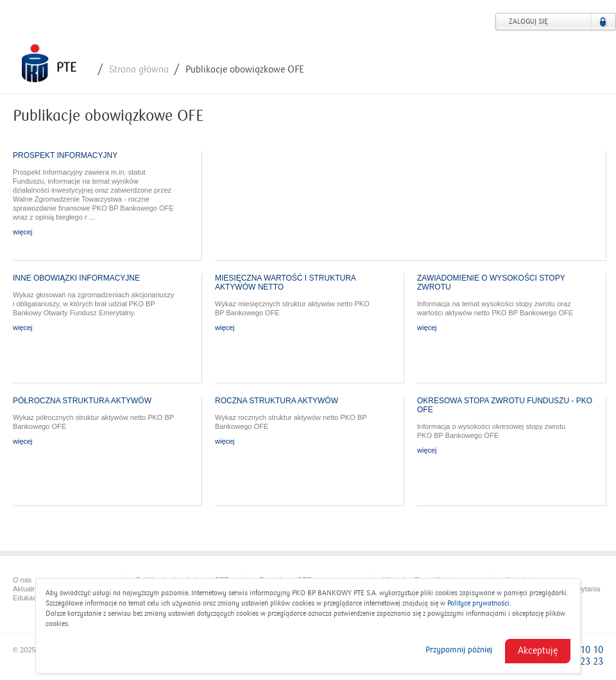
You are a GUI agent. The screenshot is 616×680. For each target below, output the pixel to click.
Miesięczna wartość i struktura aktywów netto (285, 283)
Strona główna (139, 69)
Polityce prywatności (478, 603)
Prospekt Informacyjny (65, 155)
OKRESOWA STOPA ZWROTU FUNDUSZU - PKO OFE (505, 405)
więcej (23, 232)
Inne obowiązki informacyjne (76, 278)
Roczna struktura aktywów (277, 401)
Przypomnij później (459, 650)
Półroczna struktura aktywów (82, 401)
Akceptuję (538, 650)
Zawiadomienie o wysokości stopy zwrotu (491, 283)
